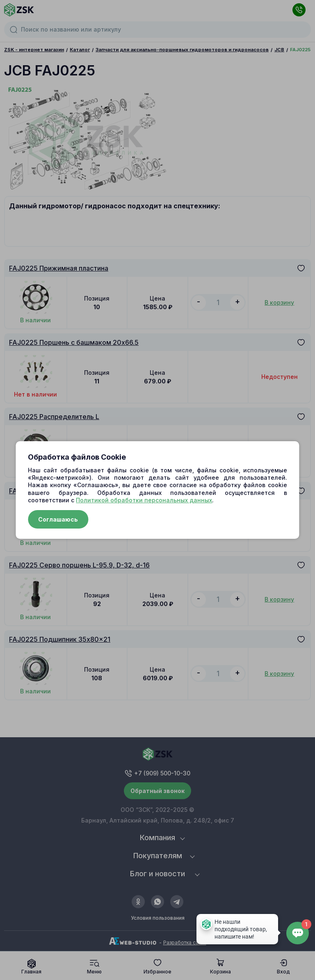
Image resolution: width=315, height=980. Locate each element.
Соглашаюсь (58, 519)
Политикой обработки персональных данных (144, 500)
